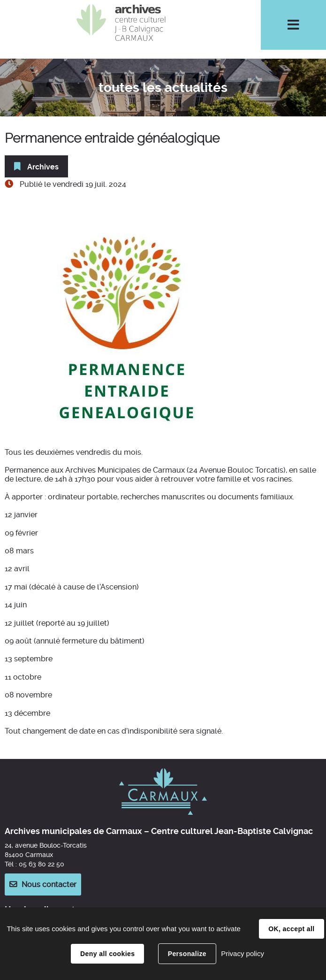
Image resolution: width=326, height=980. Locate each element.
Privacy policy (243, 953)
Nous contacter (49, 884)
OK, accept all (291, 929)
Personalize (187, 954)
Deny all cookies (107, 954)
